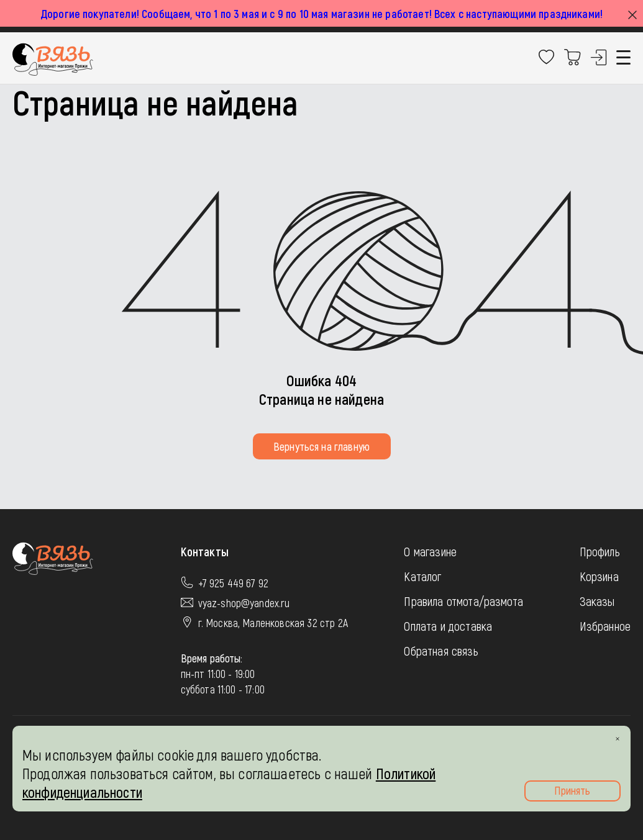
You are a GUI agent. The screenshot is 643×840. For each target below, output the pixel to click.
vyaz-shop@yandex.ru (244, 603)
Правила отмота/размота (463, 601)
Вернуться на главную (321, 446)
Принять (572, 790)
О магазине (430, 551)
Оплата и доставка (448, 626)
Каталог (422, 576)
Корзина (599, 576)
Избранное (605, 626)
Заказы (597, 601)
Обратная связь (441, 651)
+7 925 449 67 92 (234, 583)
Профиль (600, 551)
